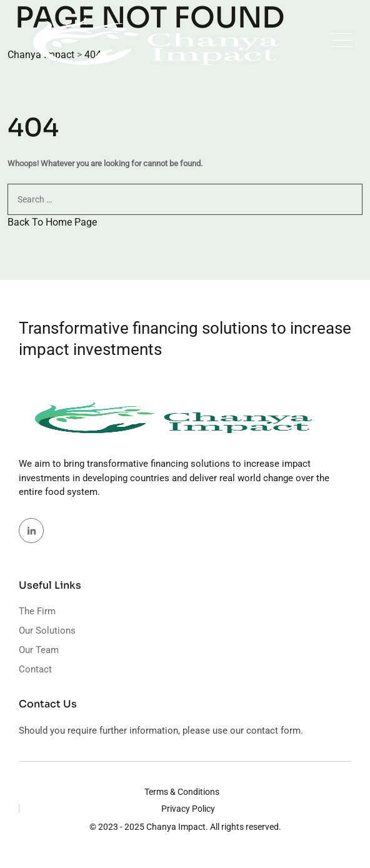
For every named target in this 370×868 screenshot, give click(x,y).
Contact (35, 669)
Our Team (39, 650)
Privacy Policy (188, 809)
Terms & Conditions (182, 792)
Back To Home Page (52, 222)
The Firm (37, 611)
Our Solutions (47, 631)
